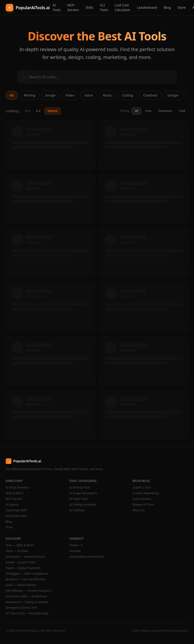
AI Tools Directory (17, 488)
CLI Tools (104, 7)
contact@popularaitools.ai (86, 557)
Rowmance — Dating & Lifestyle (27, 602)
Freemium (165, 111)
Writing (30, 95)
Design (173, 95)
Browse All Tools (143, 505)
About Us (139, 510)
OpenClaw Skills (16, 510)
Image (50, 95)
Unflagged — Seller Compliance (27, 574)
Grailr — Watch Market (21, 585)
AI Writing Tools (80, 488)
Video (70, 95)
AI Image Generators (83, 493)
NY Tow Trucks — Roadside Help (27, 613)
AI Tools (57, 7)
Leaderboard (147, 7)
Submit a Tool (142, 488)
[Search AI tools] (97, 77)
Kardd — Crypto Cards (21, 562)
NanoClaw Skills (16, 516)
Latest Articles (142, 499)
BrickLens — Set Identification (26, 579)
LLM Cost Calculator (122, 7)
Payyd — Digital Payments (23, 568)
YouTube (75, 551)
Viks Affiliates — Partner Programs (29, 591)
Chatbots (150, 95)
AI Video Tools (78, 499)
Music (107, 95)
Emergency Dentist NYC (21, 608)
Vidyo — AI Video (17, 551)
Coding (127, 95)
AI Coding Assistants (83, 505)
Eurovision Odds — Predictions (26, 596)
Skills (90, 7)
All (12, 95)
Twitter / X (76, 545)
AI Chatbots (77, 510)
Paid (182, 111)
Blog (167, 7)
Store (182, 7)
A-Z (38, 111)
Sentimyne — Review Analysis (25, 557)
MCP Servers (73, 7)
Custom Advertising (146, 493)
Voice (89, 95)
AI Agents (12, 505)
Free (148, 111)
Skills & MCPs (15, 493)
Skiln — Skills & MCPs (20, 545)
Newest (53, 111)
